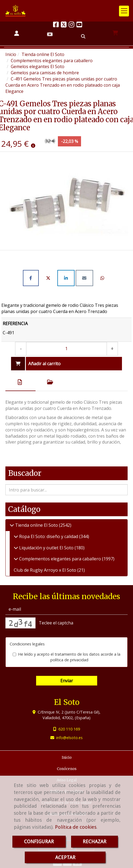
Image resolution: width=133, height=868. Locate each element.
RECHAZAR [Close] (94, 841)
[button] (17, 34)
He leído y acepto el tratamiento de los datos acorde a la (66, 657)
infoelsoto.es (69, 738)
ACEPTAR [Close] (65, 857)
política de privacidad (69, 660)
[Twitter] (64, 25)
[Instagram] (71, 25)
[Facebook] (56, 25)
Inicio (67, 758)
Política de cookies (76, 827)
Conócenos (67, 769)
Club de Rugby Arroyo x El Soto (45, 570)
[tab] (20, 382)
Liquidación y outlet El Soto (46, 548)
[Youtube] (79, 25)
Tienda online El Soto (36, 525)
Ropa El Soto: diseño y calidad (49, 536)
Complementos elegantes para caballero (60, 559)
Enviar (67, 681)
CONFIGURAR (39, 841)
